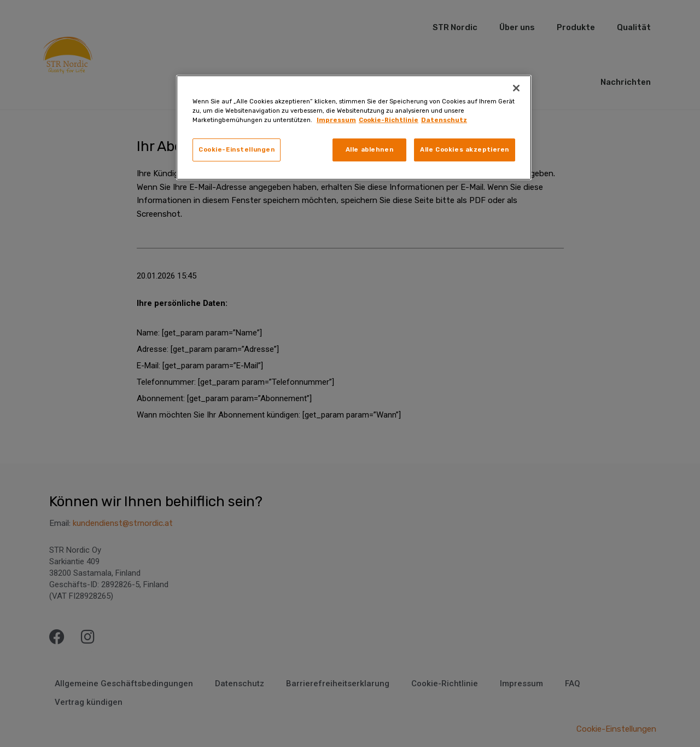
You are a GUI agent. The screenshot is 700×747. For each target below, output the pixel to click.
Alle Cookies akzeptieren (465, 149)
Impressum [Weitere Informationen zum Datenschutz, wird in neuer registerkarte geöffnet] (336, 120)
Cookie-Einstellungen (237, 149)
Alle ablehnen (369, 149)
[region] (354, 128)
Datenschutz (444, 120)
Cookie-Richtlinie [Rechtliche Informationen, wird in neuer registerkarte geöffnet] (389, 120)
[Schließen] (516, 88)
